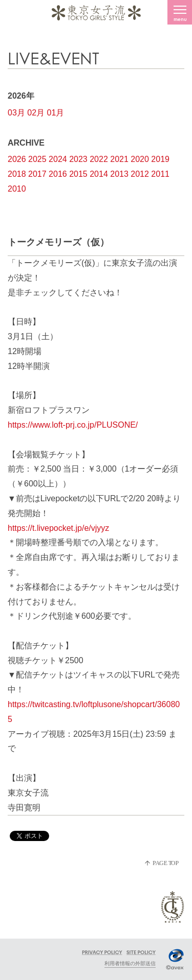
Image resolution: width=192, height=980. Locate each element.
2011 (160, 174)
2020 (140, 159)
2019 (160, 159)
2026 (17, 159)
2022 (99, 159)
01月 (56, 113)
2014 (99, 174)
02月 (36, 113)
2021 (119, 159)
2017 (37, 174)
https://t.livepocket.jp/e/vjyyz (58, 528)
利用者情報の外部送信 (130, 963)
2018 (17, 174)
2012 (140, 174)
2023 (78, 159)
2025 (37, 159)
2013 (119, 174)
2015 (78, 174)
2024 (58, 159)
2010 (17, 189)
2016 (58, 174)
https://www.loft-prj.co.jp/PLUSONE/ (73, 425)
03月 (16, 113)
